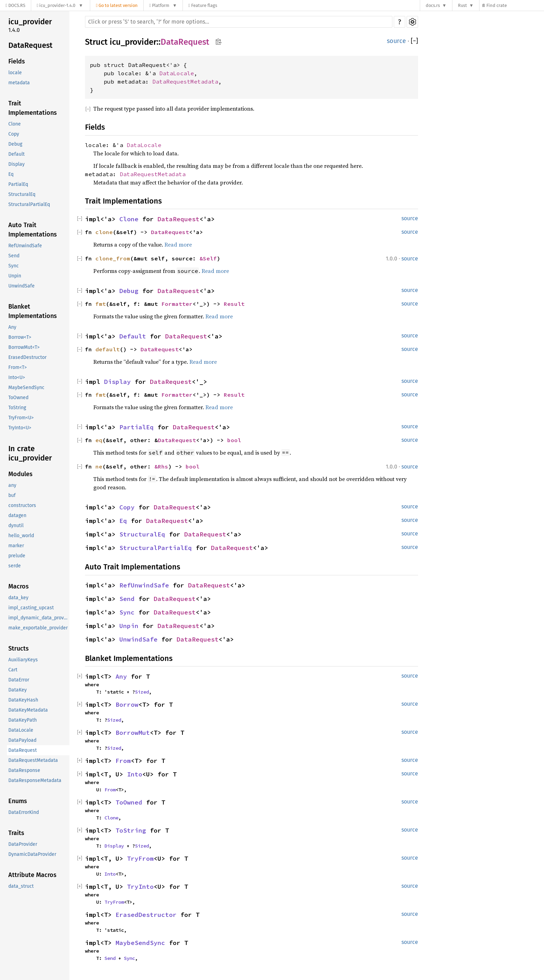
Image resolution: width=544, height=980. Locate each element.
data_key (18, 598)
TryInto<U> (20, 428)
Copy (14, 134)
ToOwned (18, 398)
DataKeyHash (23, 700)
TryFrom (140, 858)
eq (99, 440)
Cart (13, 670)
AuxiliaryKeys (23, 660)
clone (104, 232)
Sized (142, 692)
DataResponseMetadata (35, 780)
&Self (208, 258)
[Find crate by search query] (515, 5)
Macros (19, 586)
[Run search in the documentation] (239, 22)
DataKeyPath (23, 720)
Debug (15, 144)
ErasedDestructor (27, 357)
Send (14, 256)
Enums (18, 801)
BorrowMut (133, 733)
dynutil (16, 526)
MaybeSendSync (26, 388)
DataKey (18, 690)
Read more (178, 244)
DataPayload (22, 740)
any (12, 485)
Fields (17, 61)
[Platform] (163, 5)
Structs (19, 648)
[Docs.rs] (15, 5)
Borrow (127, 704)
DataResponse (24, 770)
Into (135, 774)
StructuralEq (22, 194)
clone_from (113, 258)
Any (12, 327)
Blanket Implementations (33, 311)
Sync (14, 266)
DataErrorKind (24, 812)
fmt (101, 304)
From (123, 761)
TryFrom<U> (21, 418)
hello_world (21, 536)
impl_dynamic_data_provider (39, 618)
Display (16, 164)
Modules (20, 474)
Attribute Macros (32, 875)
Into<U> (17, 377)
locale (15, 73)
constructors (22, 505)
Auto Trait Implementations (33, 230)
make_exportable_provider (38, 628)
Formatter (177, 304)
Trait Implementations (33, 108)
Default (16, 154)
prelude (17, 556)
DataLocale (21, 730)
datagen (17, 515)
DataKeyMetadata (28, 710)
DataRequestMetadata (33, 760)
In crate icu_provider (30, 453)
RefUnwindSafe (25, 246)
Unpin (15, 276)
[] (414, 41)
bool (234, 440)
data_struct (21, 886)
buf (12, 495)
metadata (19, 83)
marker (16, 546)
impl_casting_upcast (31, 608)
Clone (15, 124)
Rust (462, 5)
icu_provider (30, 22)
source (396, 41)
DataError (19, 680)
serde (15, 566)
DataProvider (23, 844)
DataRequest (30, 45)
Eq (11, 174)
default (108, 349)
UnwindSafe (22, 286)
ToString (17, 408)
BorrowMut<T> (24, 347)
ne (99, 466)
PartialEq (18, 184)
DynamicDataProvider (32, 854)
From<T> (18, 367)
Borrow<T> (20, 337)
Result (234, 304)
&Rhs (161, 466)
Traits (16, 833)
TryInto (140, 887)
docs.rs (433, 5)
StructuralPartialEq (29, 204)
